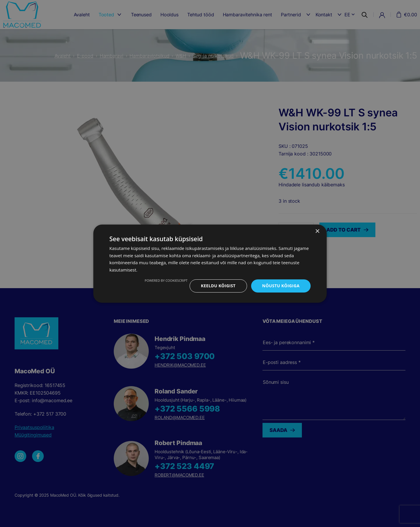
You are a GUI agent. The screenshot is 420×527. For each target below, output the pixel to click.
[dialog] (210, 263)
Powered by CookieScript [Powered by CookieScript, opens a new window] (166, 280)
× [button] (317, 231)
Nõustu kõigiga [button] (281, 286)
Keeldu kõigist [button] (218, 286)
